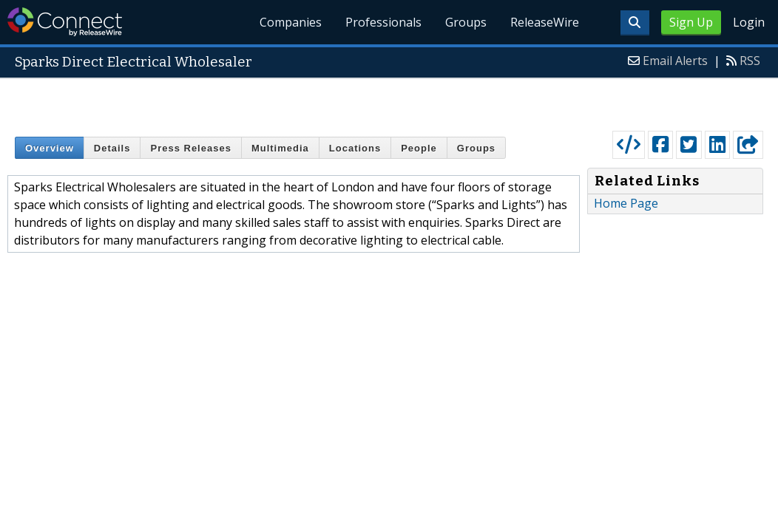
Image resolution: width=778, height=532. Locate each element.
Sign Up (691, 22)
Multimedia (280, 148)
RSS (750, 61)
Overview (50, 148)
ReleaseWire (545, 22)
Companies (291, 22)
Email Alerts (675, 61)
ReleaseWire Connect (65, 22)
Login (749, 22)
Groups (466, 22)
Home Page (626, 203)
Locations (355, 148)
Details (112, 148)
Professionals (383, 22)
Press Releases (190, 148)
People (419, 148)
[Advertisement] (389, 101)
